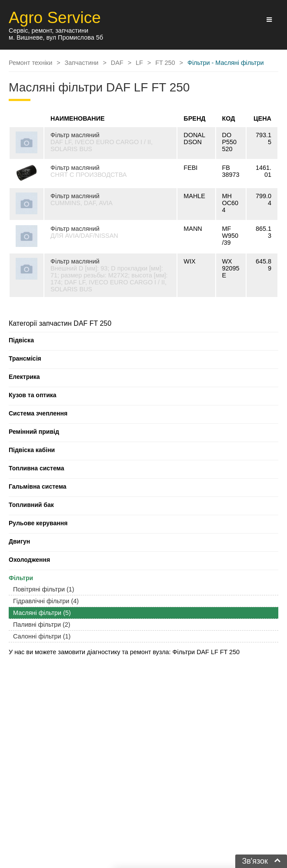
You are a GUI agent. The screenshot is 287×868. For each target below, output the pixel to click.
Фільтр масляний (75, 135)
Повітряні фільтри (44, 589)
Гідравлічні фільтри (46, 601)
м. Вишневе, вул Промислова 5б (56, 37)
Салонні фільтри (42, 636)
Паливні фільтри (42, 625)
